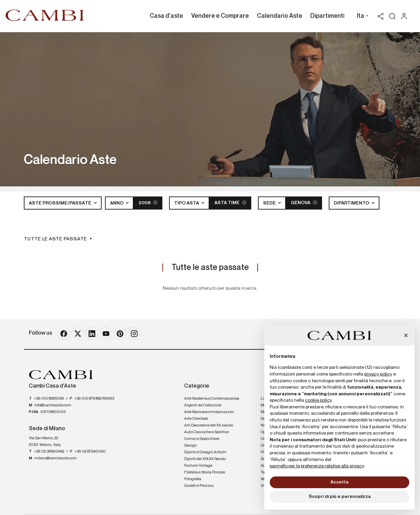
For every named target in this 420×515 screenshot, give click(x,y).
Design (191, 446)
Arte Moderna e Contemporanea (212, 399)
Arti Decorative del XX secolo (209, 425)
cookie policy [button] (318, 400)
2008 (148, 203)
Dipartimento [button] (352, 203)
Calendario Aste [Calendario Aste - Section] (280, 16)
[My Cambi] (406, 16)
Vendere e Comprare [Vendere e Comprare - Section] (220, 16)
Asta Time (230, 203)
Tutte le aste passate (55, 239)
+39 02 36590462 (49, 452)
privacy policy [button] (378, 374)
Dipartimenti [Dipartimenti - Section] (327, 16)
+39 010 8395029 (49, 399)
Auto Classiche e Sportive (206, 432)
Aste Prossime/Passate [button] (61, 203)
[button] (361, 17)
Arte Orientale (196, 419)
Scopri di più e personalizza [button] (340, 497)
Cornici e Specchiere (202, 439)
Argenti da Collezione (203, 405)
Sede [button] (270, 203)
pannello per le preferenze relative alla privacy (317, 466)
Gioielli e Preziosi (199, 486)
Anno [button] (117, 203)
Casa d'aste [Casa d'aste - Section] (166, 16)
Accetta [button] (339, 482)
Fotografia (193, 479)
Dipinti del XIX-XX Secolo (205, 459)
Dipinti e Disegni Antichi (205, 452)
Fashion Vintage (198, 466)
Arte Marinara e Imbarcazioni (209, 412)
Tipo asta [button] (187, 203)
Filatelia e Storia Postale (205, 472)
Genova (304, 203)
